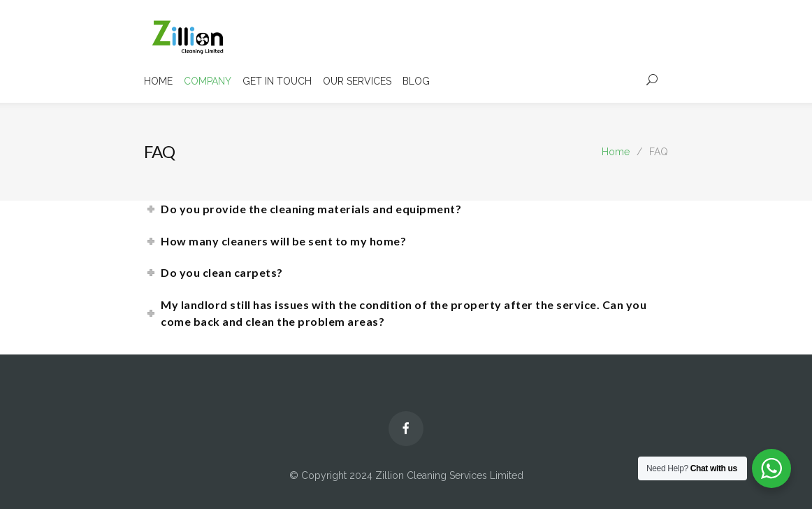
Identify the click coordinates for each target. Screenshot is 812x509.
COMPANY (208, 81)
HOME (158, 81)
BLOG (416, 81)
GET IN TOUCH (277, 81)
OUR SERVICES (357, 81)
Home (616, 152)
